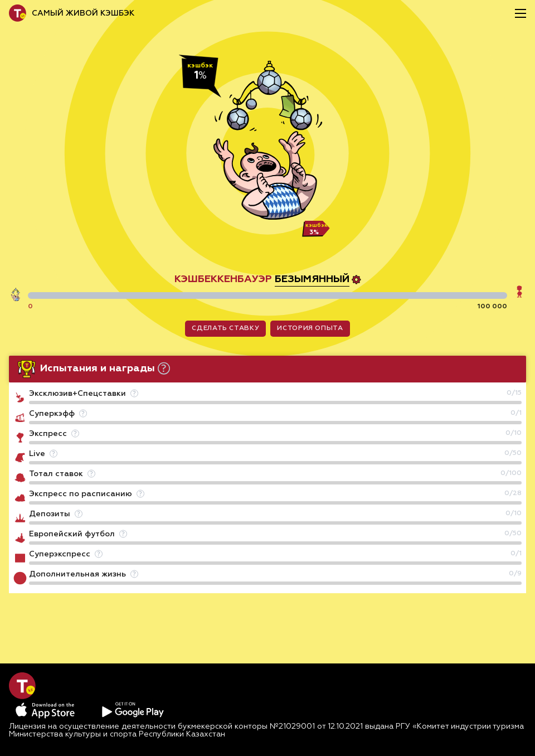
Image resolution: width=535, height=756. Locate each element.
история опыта (310, 328)
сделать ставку (225, 328)
